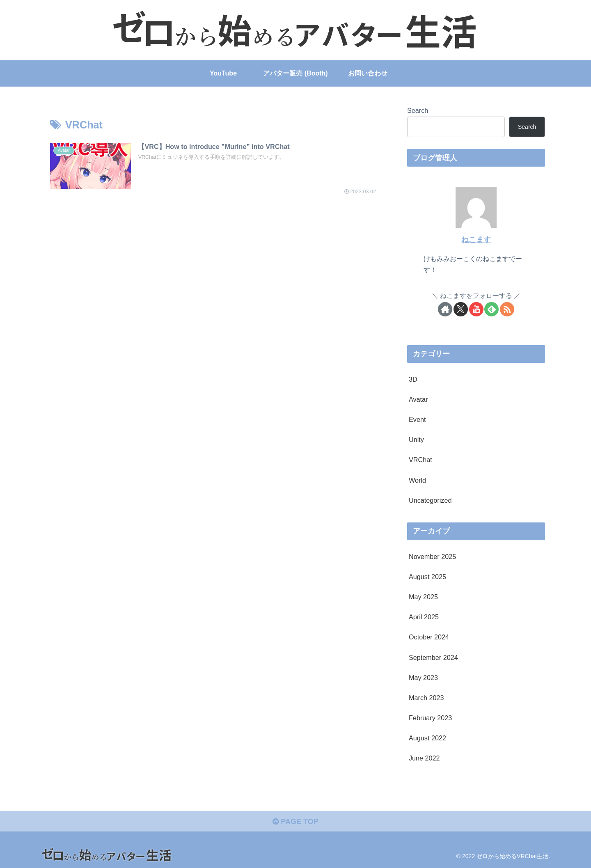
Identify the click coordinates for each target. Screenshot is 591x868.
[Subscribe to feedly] (491, 309)
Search (418, 110)
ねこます (476, 240)
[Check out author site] (445, 309)
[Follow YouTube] (476, 309)
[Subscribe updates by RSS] (507, 309)
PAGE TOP (295, 822)
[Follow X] (461, 309)
